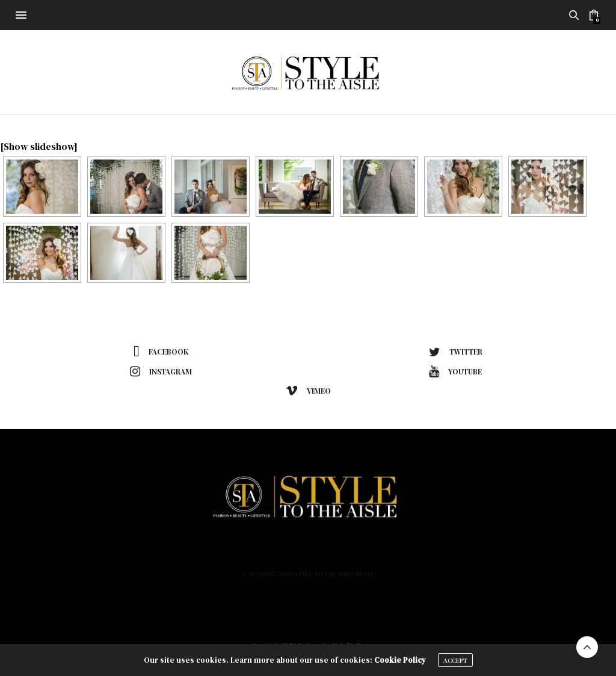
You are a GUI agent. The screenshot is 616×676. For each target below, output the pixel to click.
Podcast (387, 553)
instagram (161, 371)
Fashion (202, 553)
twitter (456, 352)
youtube (455, 371)
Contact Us (441, 553)
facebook (161, 352)
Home (163, 553)
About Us (339, 553)
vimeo (308, 391)
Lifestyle (290, 553)
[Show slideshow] (39, 146)
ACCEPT (455, 660)
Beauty (245, 553)
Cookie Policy (400, 660)
